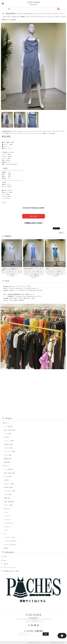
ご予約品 (5, 548)
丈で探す (7, 437)
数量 (3, 203)
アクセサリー (7, 509)
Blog (5, 560)
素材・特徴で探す (9, 501)
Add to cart (33, 216)
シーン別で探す (9, 426)
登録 (46, 634)
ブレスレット (8, 526)
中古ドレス (6, 466)
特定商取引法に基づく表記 (11, 571)
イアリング (7, 516)
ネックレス (7, 519)
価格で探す (7, 498)
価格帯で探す (8, 458)
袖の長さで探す (9, 444)
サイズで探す (8, 433)
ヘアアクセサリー (9, 523)
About (5, 557)
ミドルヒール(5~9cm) (10, 541)
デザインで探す (9, 448)
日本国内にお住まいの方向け (33, 223)
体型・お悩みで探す (10, 430)
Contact (6, 564)
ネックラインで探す (10, 451)
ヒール (5, 534)
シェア (63, 228)
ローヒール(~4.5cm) (10, 544)
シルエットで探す (9, 441)
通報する (61, 233)
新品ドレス (6, 423)
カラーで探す (8, 455)
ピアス (6, 512)
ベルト (6, 530)
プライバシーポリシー (10, 567)
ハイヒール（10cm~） (10, 537)
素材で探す (7, 462)
